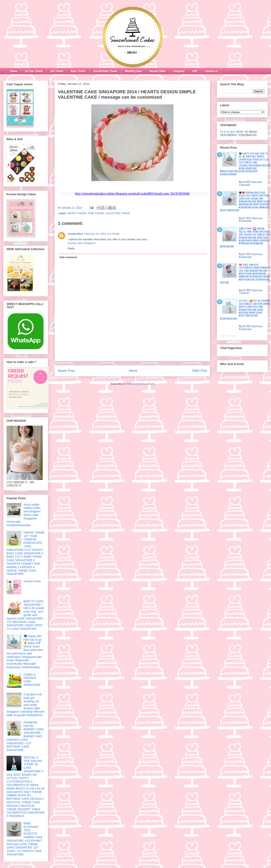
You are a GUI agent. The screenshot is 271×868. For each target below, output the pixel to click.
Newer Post (66, 371)
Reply (71, 248)
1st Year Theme (34, 71)
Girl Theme (57, 71)
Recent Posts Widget (229, 336)
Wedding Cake (133, 71)
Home (14, 71)
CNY (195, 71)
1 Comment (244, 293)
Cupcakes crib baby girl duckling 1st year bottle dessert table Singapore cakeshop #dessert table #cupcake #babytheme (26, 705)
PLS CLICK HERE (232, 132)
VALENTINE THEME (118, 213)
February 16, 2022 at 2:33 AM (102, 234)
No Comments (245, 221)
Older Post (199, 371)
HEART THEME (77, 213)
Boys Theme (78, 71)
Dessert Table (157, 71)
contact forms (32, 581)
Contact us (211, 71)
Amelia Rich (75, 234)
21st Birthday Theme (105, 71)
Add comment (68, 257)
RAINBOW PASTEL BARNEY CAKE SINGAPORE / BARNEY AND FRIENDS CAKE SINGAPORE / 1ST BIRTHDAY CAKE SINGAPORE (25, 736)
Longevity (179, 71)
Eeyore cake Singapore (82, 243)
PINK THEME (96, 213)
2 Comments (245, 185)
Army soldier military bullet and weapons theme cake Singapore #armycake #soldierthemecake (24, 515)
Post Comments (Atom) (141, 384)
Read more (257, 182)
